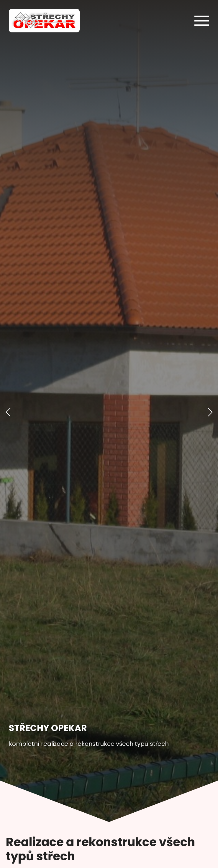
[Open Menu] (202, 21)
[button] (8, 412)
